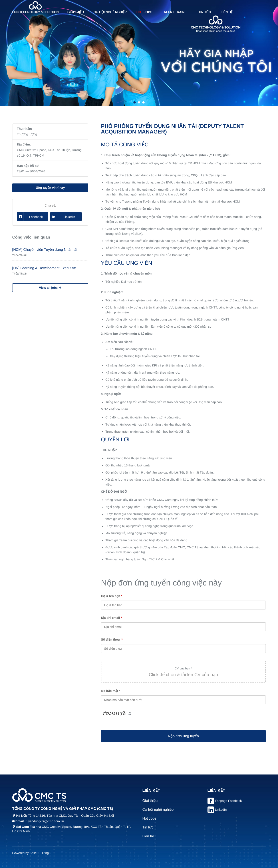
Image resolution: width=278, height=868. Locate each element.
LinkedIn (221, 810)
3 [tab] (143, 102)
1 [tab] (135, 102)
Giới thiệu (76, 12)
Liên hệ (227, 12)
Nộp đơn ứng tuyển (183, 736)
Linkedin (63, 217)
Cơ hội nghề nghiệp (110, 12)
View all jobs (50, 288)
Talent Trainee (175, 12)
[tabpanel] (139, 53)
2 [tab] (139, 102)
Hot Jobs (149, 819)
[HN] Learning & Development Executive (44, 268)
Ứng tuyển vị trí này (50, 188)
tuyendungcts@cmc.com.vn (45, 821)
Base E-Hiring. (40, 853)
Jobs (144, 12)
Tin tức (205, 12)
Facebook (30, 217)
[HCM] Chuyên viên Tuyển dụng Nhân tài (45, 250)
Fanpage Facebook (228, 801)
